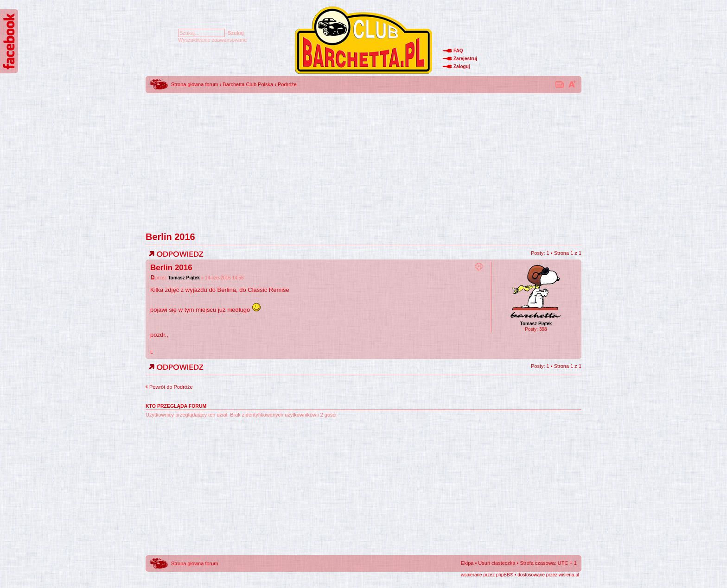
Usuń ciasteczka (497, 563)
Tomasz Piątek (184, 278)
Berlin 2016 (170, 237)
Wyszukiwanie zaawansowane (212, 40)
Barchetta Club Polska (248, 84)
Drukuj (560, 84)
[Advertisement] (363, 160)
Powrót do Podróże (171, 387)
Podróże (287, 84)
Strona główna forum (195, 84)
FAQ (458, 51)
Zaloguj (462, 66)
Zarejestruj (465, 59)
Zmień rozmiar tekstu (572, 84)
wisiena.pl (569, 575)
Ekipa (467, 563)
